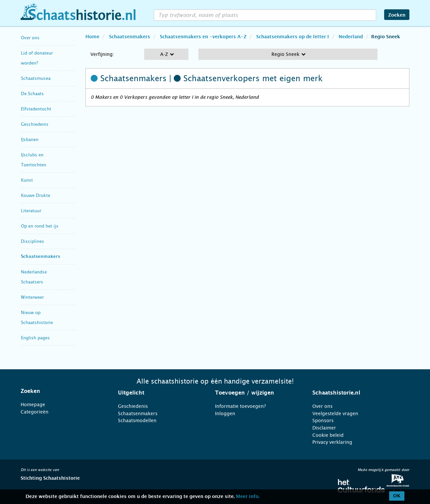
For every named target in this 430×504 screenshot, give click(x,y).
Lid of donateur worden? (37, 58)
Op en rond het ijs (40, 226)
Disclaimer (324, 428)
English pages (35, 338)
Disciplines (33, 241)
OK (397, 496)
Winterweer (32, 297)
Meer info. (248, 497)
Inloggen (225, 414)
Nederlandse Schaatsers (34, 277)
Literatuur (31, 211)
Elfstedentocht (36, 109)
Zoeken (397, 15)
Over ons (30, 38)
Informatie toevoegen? (240, 406)
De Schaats (32, 94)
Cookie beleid (328, 435)
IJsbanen (30, 140)
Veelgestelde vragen (335, 414)
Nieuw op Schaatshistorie (37, 318)
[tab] (61, 391)
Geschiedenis (35, 124)
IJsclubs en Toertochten (34, 160)
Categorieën (35, 412)
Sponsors (323, 420)
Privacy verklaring (332, 442)
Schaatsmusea (36, 78)
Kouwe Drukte (36, 195)
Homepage (33, 405)
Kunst (27, 180)
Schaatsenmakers (41, 257)
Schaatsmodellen (137, 420)
